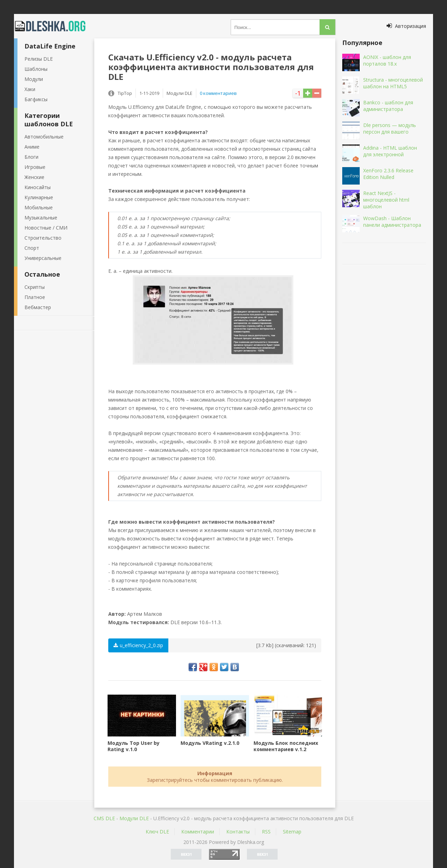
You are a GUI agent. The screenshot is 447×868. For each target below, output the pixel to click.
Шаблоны (36, 69)
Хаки (30, 89)
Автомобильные (44, 137)
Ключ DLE (157, 832)
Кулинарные (39, 197)
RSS (266, 832)
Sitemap (292, 832)
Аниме (32, 147)
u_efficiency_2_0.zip (138, 645)
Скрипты (35, 287)
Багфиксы (36, 99)
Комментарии (198, 832)
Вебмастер (38, 307)
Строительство (43, 238)
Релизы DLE (39, 59)
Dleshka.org (54, 26)
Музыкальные (41, 218)
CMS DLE (104, 818)
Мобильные (39, 207)
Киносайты (38, 187)
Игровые (35, 167)
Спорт (32, 248)
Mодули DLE (134, 818)
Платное (35, 297)
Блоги (31, 157)
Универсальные (43, 258)
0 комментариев (218, 93)
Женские (34, 177)
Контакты (238, 832)
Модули (34, 79)
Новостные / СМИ (46, 228)
